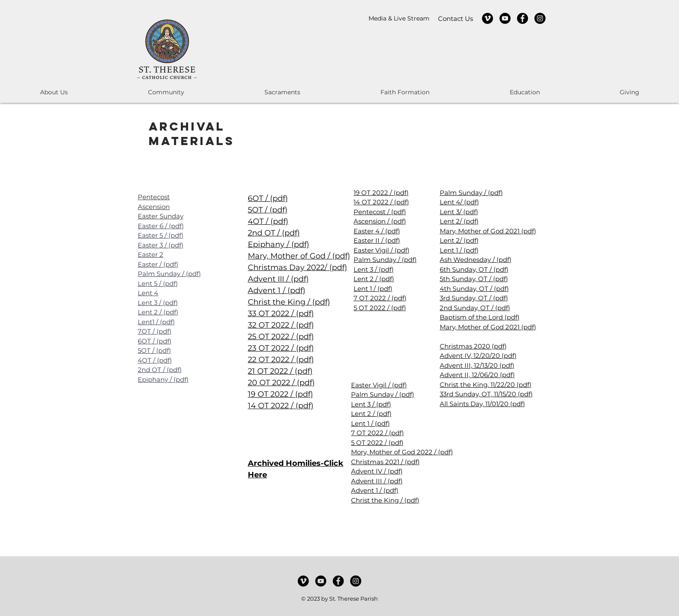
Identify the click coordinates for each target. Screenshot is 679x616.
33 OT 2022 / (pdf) (281, 314)
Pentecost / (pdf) (380, 212)
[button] (54, 92)
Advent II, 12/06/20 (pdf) (477, 375)
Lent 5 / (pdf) (158, 283)
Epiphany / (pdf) (163, 379)
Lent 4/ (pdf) (459, 202)
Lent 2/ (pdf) (459, 221)
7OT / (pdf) (155, 331)
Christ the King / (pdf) (289, 302)
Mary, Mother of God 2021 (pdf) (488, 231)
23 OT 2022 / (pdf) (281, 348)
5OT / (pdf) (154, 350)
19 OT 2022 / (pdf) (280, 394)
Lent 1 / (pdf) (373, 289)
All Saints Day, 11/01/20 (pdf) (482, 404)
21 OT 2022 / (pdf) (280, 371)
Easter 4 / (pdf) (377, 231)
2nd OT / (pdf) (160, 370)
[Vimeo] (487, 18)
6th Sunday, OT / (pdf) (474, 269)
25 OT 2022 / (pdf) (281, 337)
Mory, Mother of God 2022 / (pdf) (402, 452)
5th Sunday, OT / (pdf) (474, 279)
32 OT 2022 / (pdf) (281, 325)
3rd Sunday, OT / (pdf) (474, 298)
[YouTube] (505, 18)
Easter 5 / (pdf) (161, 235)
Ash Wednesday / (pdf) (476, 260)
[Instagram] (540, 18)
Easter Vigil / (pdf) (382, 250)
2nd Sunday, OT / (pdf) (475, 308)
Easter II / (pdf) (377, 240)
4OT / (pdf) (155, 360)
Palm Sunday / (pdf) (169, 274)
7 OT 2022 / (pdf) (380, 298)
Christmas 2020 (466, 346)
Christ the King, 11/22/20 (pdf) (486, 385)
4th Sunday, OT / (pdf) (474, 289)
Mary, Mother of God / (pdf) (299, 256)
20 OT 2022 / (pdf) (281, 383)
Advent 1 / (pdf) (277, 291)
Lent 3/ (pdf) (459, 212)
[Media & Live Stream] (399, 19)
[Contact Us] (455, 19)
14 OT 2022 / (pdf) (281, 406)
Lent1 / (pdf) (156, 322)
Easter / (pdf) (158, 264)
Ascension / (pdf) (380, 221)
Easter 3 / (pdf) (161, 245)
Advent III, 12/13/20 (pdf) (477, 365)
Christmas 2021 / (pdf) (385, 462)
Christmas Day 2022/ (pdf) (297, 267)
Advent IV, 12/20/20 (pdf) (478, 356)
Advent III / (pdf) (278, 279)
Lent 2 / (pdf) (158, 312)
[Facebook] (522, 18)
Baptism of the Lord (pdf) (480, 317)
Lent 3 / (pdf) (158, 303)
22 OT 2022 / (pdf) (281, 360)
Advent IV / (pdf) (377, 471)
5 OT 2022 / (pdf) (380, 308)
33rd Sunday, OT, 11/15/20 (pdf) (486, 394)
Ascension (154, 207)
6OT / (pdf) (155, 341)
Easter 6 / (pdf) (161, 226)
